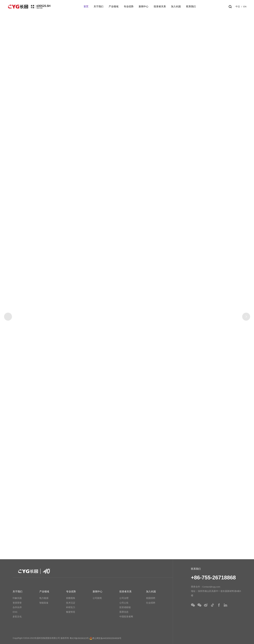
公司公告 (124, 603)
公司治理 (124, 598)
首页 (86, 6)
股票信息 (124, 612)
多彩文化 (17, 617)
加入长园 (176, 6)
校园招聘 (151, 598)
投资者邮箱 (125, 607)
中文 (238, 7)
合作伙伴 (17, 607)
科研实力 (71, 607)
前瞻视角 (71, 598)
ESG (15, 612)
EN (245, 7)
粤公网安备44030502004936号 (105, 638)
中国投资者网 (126, 617)
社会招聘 (151, 603)
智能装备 (44, 603)
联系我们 (191, 6)
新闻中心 (144, 6)
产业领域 (114, 6)
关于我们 (98, 6)
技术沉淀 (71, 603)
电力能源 (44, 598)
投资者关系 (160, 6)
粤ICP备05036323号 (79, 638)
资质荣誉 (17, 603)
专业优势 (129, 6)
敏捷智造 (71, 612)
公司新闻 (97, 598)
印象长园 (17, 598)
